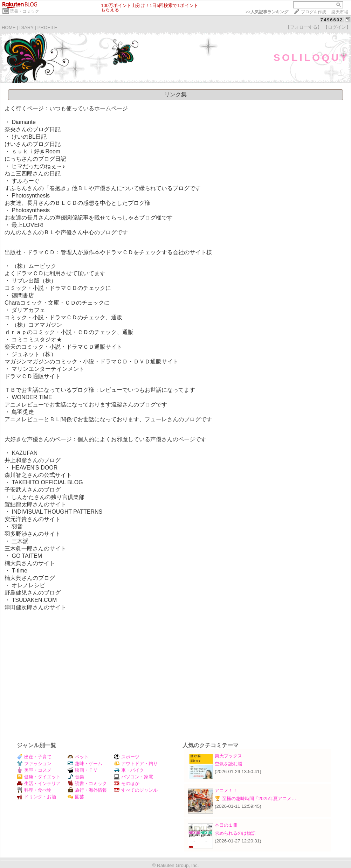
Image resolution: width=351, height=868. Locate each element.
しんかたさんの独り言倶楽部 (48, 497)
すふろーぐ (26, 181)
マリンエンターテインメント (48, 369)
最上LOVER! (27, 225)
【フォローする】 (304, 27)
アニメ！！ (226, 790)
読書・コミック (25, 11)
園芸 (76, 797)
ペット (78, 757)
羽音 (17, 526)
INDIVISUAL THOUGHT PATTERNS (57, 512)
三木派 (20, 541)
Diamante (23, 122)
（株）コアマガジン (37, 325)
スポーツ (127, 757)
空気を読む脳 (228, 764)
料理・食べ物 (34, 790)
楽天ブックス (228, 756)
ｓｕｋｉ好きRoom (36, 151)
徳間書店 (23, 295)
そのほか (127, 783)
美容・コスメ (34, 770)
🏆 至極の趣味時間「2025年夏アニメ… (256, 798)
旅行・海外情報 (87, 790)
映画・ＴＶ (83, 770)
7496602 (332, 20)
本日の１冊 (226, 825)
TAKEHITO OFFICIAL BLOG (47, 482)
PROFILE (47, 27)
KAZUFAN (25, 453)
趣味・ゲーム (85, 763)
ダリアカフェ (28, 310)
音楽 (76, 777)
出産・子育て (34, 757)
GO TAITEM (27, 556)
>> (267, 12)
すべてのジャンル (136, 790)
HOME (9, 27)
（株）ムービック (34, 266)
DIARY (27, 27)
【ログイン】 (337, 27)
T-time (19, 571)
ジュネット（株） (34, 354)
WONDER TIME (32, 397)
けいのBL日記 (29, 137)
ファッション (34, 763)
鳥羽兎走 (23, 412)
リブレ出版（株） (34, 281)
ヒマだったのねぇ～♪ (38, 166)
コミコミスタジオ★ (37, 339)
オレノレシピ (28, 585)
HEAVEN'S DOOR (35, 468)
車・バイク (129, 770)
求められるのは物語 (235, 833)
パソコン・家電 (133, 777)
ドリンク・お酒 (36, 797)
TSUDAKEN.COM (34, 600)
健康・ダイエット (39, 777)
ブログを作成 (314, 12)
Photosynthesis (31, 196)
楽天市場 (340, 12)
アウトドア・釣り (136, 763)
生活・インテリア (39, 783)
